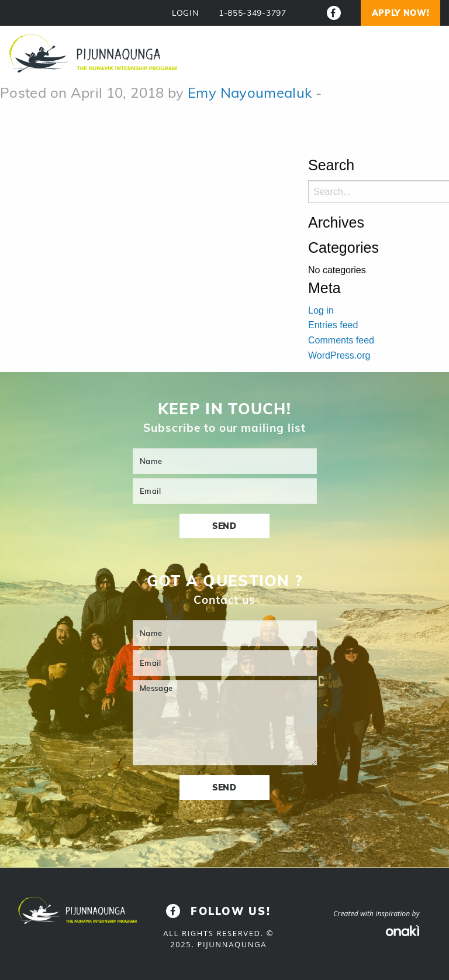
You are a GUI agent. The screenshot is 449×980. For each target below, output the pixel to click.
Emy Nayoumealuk (250, 92)
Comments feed (341, 340)
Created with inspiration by (376, 914)
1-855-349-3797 (253, 13)
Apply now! (401, 13)
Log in (321, 310)
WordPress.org (339, 355)
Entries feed (333, 325)
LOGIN (185, 13)
